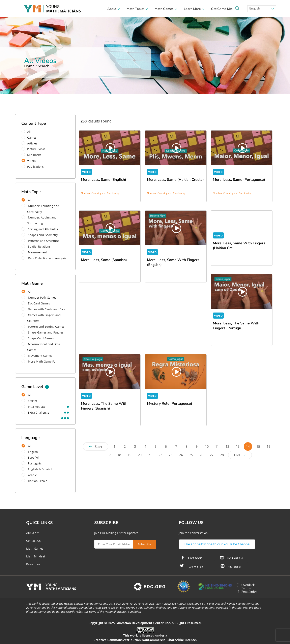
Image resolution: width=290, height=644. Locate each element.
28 (222, 455)
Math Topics (137, 9)
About (114, 9)
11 (217, 446)
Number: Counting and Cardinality (40, 209)
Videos (30, 161)
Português (32, 463)
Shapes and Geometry (40, 235)
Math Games (166, 9)
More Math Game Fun (39, 361)
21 (150, 455)
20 (140, 455)
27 (212, 455)
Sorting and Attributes (40, 229)
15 (258, 446)
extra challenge (35, 412)
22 (160, 455)
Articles (31, 143)
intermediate (34, 407)
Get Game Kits (222, 9)
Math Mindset (36, 556)
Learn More (194, 9)
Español (30, 457)
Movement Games (37, 356)
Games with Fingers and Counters (41, 318)
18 (119, 455)
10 (207, 446)
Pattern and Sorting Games (43, 327)
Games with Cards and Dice (43, 309)
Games (30, 137)
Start (99, 447)
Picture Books (35, 149)
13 (238, 446)
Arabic (29, 475)
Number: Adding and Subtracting (39, 220)
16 (268, 446)
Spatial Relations (36, 246)
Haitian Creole (34, 481)
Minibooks (33, 155)
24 (181, 455)
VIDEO (86, 172)
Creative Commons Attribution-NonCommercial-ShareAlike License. (145, 640)
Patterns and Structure (40, 241)
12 (227, 446)
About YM (33, 533)
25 (191, 455)
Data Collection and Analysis (44, 258)
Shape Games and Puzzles (42, 332)
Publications (34, 167)
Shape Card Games (38, 338)
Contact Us (33, 541)
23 (171, 455)
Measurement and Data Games (41, 347)
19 (129, 455)
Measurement (34, 252)
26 (201, 455)
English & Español (37, 469)
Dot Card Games (36, 303)
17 (109, 455)
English (254, 8)
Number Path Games (39, 297)
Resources (33, 564)
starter (29, 401)
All (27, 132)
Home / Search (37, 66)
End (237, 455)
